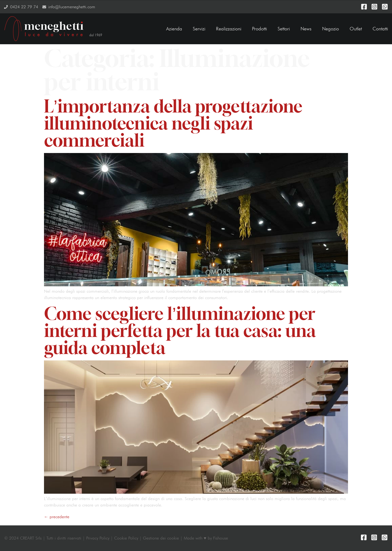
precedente (57, 517)
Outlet (356, 29)
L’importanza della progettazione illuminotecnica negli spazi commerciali (173, 123)
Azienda (174, 29)
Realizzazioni (229, 29)
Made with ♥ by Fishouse (206, 538)
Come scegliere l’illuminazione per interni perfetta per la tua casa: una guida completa (180, 331)
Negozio (331, 29)
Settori (284, 29)
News (306, 29)
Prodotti (259, 29)
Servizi (199, 29)
